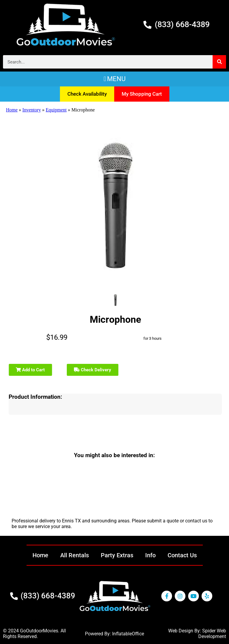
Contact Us (182, 555)
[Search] (219, 62)
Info (150, 555)
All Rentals (75, 555)
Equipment (56, 110)
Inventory (32, 110)
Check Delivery (93, 370)
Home (12, 110)
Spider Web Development (212, 634)
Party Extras (117, 555)
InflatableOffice (128, 634)
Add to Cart (30, 370)
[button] (114, 79)
